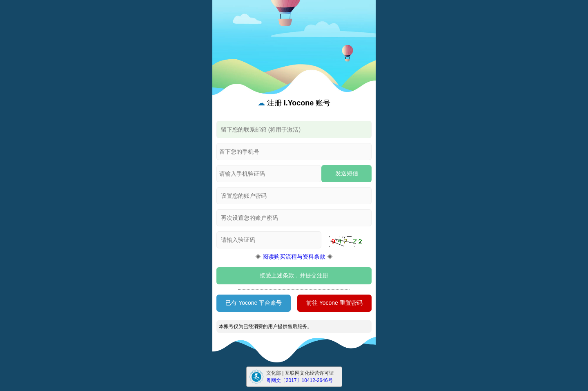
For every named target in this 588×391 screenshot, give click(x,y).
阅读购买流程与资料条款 (294, 257)
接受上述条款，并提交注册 (294, 275)
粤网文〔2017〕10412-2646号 (300, 380)
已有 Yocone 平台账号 (254, 303)
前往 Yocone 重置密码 (334, 303)
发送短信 (347, 173)
